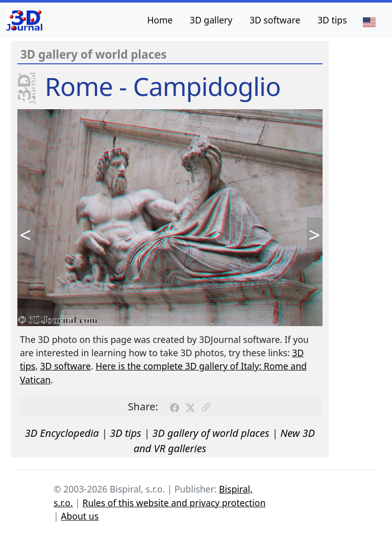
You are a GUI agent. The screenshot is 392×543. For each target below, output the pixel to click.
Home (160, 20)
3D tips (332, 20)
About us (80, 516)
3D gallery (211, 20)
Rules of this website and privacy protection (174, 503)
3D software (275, 20)
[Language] (369, 21)
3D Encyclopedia (62, 433)
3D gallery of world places (211, 433)
